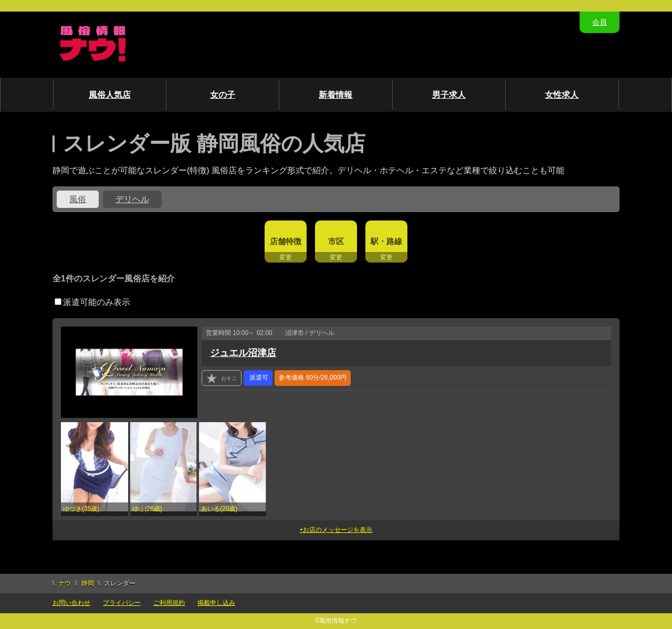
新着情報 (335, 95)
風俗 (78, 199)
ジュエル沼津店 (243, 353)
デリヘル (132, 199)
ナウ (65, 583)
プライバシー (122, 603)
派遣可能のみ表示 (92, 302)
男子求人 (449, 95)
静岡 (88, 583)
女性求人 (562, 95)
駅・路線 (386, 241)
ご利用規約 (169, 603)
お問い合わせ (71, 603)
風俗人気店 (110, 95)
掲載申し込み (216, 603)
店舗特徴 (286, 241)
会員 (600, 22)
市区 (336, 241)
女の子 (223, 95)
